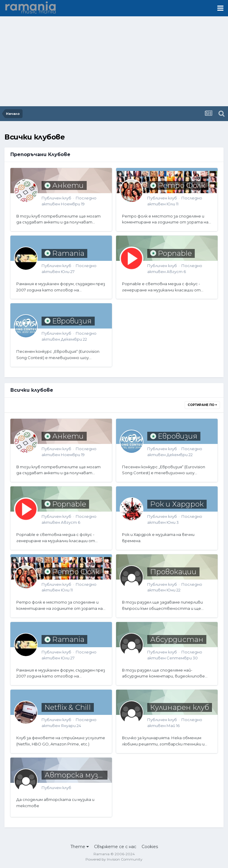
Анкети (68, 185)
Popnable (175, 253)
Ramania (68, 253)
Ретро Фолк (182, 185)
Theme (80, 847)
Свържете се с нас (115, 847)
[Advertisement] (114, 62)
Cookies (150, 847)
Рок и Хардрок (177, 504)
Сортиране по (202, 405)
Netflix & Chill (68, 707)
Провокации (173, 572)
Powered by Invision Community (114, 859)
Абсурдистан (177, 639)
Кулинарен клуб (180, 707)
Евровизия (72, 321)
